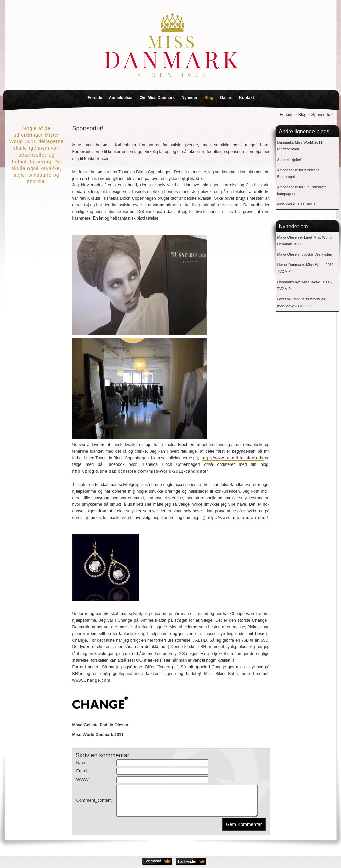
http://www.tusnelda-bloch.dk (233, 458)
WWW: (83, 779)
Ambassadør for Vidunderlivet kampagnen (302, 191)
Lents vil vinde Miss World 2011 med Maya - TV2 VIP (303, 302)
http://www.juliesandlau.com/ (237, 518)
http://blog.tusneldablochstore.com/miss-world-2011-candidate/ (140, 471)
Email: (82, 771)
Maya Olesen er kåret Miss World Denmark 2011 (304, 241)
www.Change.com (92, 680)
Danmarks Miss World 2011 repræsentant (300, 146)
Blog (209, 98)
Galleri (226, 98)
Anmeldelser (121, 98)
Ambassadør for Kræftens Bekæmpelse (298, 173)
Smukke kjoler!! (290, 160)
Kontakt (247, 98)
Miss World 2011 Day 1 (296, 204)
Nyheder (189, 98)
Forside (95, 98)
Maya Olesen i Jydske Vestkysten (305, 254)
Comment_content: (95, 803)
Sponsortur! (322, 115)
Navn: (82, 763)
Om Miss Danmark (157, 98)
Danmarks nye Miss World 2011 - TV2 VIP (304, 285)
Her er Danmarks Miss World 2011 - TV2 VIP (307, 268)
